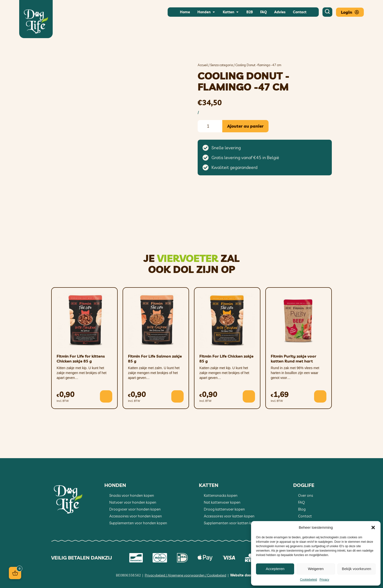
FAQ (302, 502)
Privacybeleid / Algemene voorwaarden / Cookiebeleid (185, 575)
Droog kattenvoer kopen (224, 509)
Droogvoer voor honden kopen (135, 509)
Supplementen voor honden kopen (138, 523)
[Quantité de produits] (210, 126)
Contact (305, 516)
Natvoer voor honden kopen (133, 502)
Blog (302, 509)
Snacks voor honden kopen (132, 495)
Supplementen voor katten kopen (232, 523)
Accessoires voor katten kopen (229, 516)
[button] (373, 528)
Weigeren (316, 569)
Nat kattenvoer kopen (222, 502)
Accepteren (275, 569)
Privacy (324, 580)
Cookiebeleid (309, 580)
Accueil (203, 65)
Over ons (306, 495)
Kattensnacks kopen (221, 495)
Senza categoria (222, 65)
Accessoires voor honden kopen (136, 516)
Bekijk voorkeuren (357, 569)
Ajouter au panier (245, 126)
